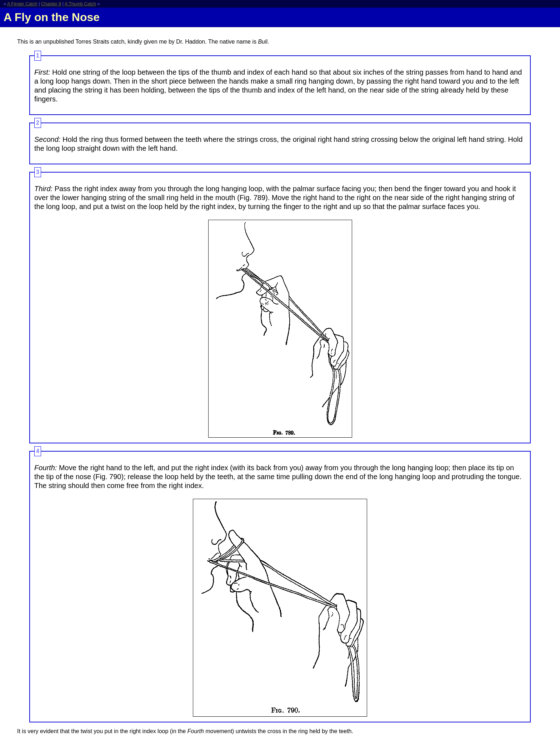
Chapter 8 (51, 4)
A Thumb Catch (80, 4)
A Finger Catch (22, 4)
